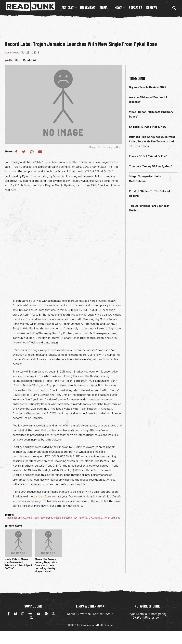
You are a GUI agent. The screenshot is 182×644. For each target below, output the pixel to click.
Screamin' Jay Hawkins (75, 517)
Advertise (84, 614)
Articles (68, 7)
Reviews (152, 7)
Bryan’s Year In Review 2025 (148, 87)
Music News (12, 52)
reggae (57, 517)
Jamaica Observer (45, 496)
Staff (109, 614)
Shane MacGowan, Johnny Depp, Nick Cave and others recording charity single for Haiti (46, 565)
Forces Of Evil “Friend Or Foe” (148, 156)
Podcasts (135, 7)
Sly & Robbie (95, 517)
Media (104, 7)
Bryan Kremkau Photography (147, 614)
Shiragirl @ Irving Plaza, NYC (148, 127)
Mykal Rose (32, 517)
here (14, 190)
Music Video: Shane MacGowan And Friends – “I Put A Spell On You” (18, 564)
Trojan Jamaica (112, 517)
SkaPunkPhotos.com (147, 617)
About (71, 614)
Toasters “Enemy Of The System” (151, 166)
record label (46, 517)
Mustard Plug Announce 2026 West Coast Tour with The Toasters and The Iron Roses (152, 141)
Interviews (88, 7)
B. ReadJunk (28, 60)
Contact (98, 614)
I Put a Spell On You (15, 517)
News (118, 7)
